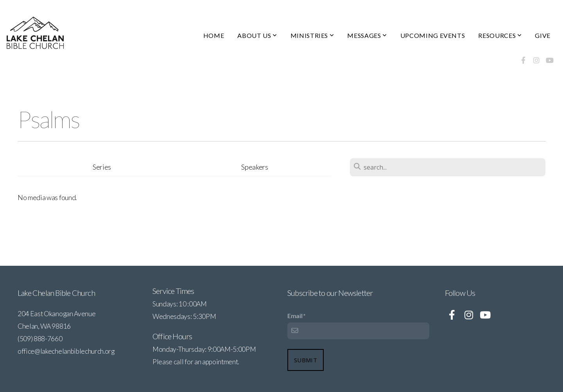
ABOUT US (257, 35)
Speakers (255, 167)
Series (102, 167)
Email (295, 316)
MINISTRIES (312, 35)
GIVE (543, 35)
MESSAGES (367, 35)
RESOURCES (500, 35)
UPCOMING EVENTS (433, 35)
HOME (214, 35)
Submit (306, 360)
